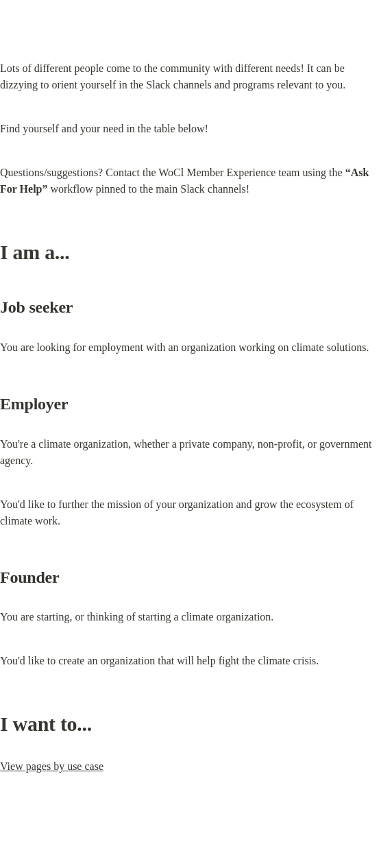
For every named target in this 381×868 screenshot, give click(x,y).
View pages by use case (52, 766)
